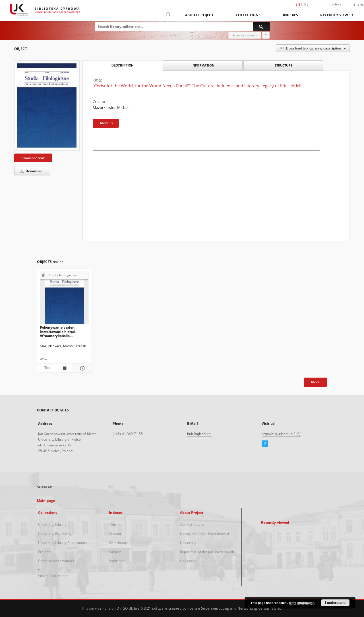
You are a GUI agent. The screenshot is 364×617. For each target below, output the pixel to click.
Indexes (291, 15)
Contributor (118, 543)
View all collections (53, 576)
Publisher (116, 561)
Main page (46, 501)
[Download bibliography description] (46, 368)
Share (358, 5)
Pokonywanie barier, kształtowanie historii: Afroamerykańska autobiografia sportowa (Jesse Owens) (59, 331)
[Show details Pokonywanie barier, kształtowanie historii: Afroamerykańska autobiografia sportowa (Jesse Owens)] (82, 368)
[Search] (261, 26)
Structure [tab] (283, 65)
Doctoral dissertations (56, 561)
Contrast (336, 4)
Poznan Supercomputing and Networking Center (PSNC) (235, 608)
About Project (199, 15)
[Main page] (168, 15)
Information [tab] (203, 65)
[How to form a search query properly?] (266, 35)
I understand (335, 603)
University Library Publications (63, 543)
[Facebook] (265, 444)
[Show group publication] (64, 275)
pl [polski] (306, 4)
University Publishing (55, 534)
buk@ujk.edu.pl (199, 434)
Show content (33, 158)
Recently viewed (337, 15)
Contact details (192, 524)
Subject (115, 552)
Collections (248, 15)
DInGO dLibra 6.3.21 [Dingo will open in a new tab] (134, 608)
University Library (52, 524)
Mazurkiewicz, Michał (110, 108)
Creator (115, 534)
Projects (45, 552)
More (315, 382)
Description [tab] (122, 65)
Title (112, 524)
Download (30, 171)
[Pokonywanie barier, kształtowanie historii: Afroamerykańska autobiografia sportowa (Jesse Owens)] (64, 300)
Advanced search (245, 35)
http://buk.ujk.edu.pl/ (281, 434)
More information (302, 603)
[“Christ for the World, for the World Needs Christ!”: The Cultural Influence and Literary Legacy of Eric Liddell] (47, 105)
